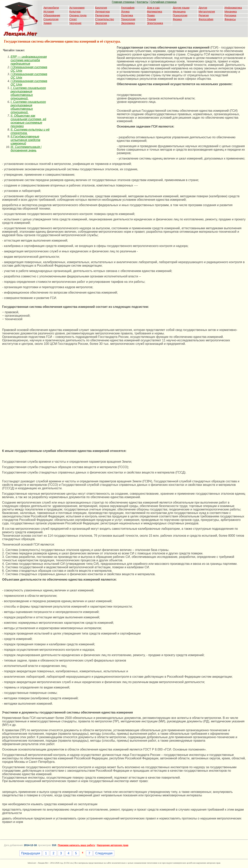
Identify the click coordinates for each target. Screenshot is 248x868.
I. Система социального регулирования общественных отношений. (28, 93)
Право (151, 15)
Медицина (179, 12)
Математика (155, 12)
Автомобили (51, 8)
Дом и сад (153, 8)
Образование (52, 15)
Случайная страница (164, 2)
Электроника (155, 23)
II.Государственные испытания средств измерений (25, 140)
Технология (128, 19)
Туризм (151, 19)
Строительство (105, 19)
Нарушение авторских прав (113, 845)
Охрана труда (78, 15)
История (49, 12)
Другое (203, 8)
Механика (231, 12)
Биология (101, 8)
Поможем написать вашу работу (76, 845)
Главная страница (123, 2)
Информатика (233, 8)
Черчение (75, 23)
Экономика (128, 23)
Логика (125, 12)
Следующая (104, 853)
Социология (51, 19)
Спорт (73, 19)
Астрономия (77, 8)
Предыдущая (31, 853)
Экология (101, 23)
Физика (177, 19)
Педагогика (102, 15)
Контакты (142, 2)
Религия (204, 15)
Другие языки (181, 8)
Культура (75, 12)
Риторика (230, 15)
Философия (206, 19)
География (128, 8)
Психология (180, 15)
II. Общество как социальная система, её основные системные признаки (28, 121)
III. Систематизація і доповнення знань (26, 149)
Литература (102, 12)
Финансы (230, 19)
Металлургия (207, 12)
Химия (48, 23)
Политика (127, 15)
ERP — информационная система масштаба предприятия (29, 60)
